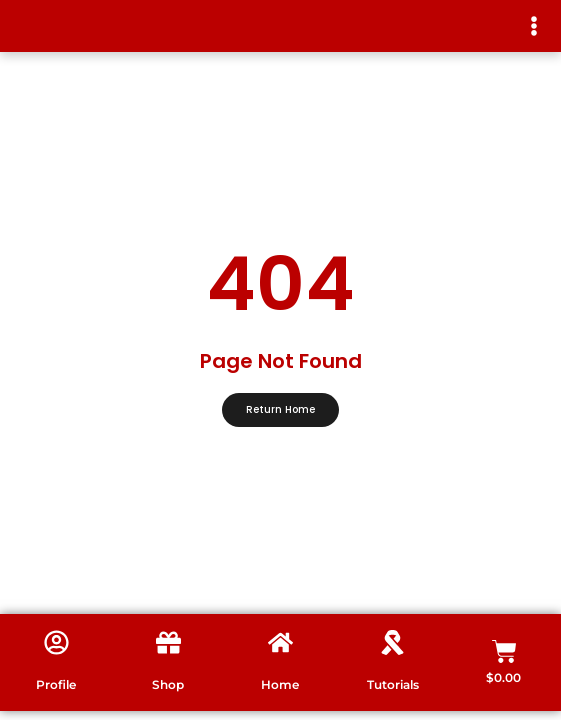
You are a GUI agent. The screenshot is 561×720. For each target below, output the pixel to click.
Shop (168, 684)
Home (280, 684)
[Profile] (56, 642)
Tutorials (393, 684)
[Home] (280, 642)
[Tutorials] (392, 642)
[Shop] (168, 642)
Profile (56, 684)
